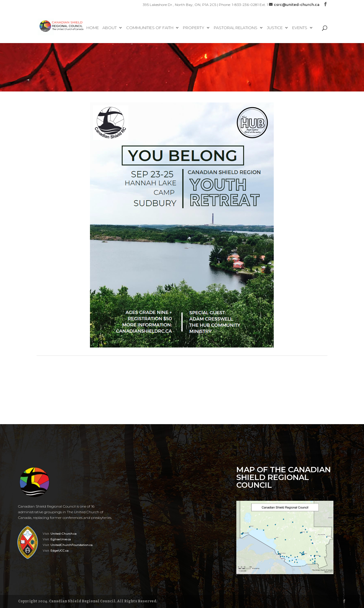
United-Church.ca (64, 534)
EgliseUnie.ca (61, 539)
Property (194, 28)
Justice (275, 28)
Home (93, 28)
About (110, 28)
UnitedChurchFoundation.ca (72, 545)
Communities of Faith (150, 28)
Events (300, 28)
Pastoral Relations (236, 28)
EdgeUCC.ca (60, 551)
